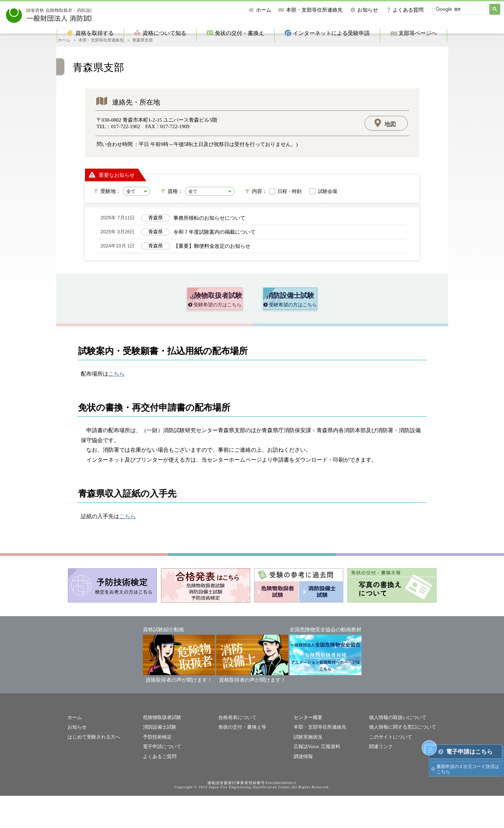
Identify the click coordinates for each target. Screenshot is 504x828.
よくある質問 (408, 10)
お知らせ (368, 10)
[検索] (459, 9)
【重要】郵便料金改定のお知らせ (212, 255)
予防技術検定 (156, 770)
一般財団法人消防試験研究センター (76, 14)
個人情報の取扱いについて (396, 751)
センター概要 (307, 751)
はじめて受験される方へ (92, 770)
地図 (390, 133)
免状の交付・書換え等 (241, 761)
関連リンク (380, 779)
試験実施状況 (307, 770)
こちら (116, 408)
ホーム (264, 10)
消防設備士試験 (158, 761)
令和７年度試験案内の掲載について (214, 241)
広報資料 (328, 779)
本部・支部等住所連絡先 (314, 10)
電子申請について (161, 779)
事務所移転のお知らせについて (209, 227)
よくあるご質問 (158, 789)
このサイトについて (389, 770)
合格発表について (236, 751)
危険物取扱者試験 (161, 751)
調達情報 (303, 789)
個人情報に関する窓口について (400, 761)
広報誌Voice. (306, 779)
